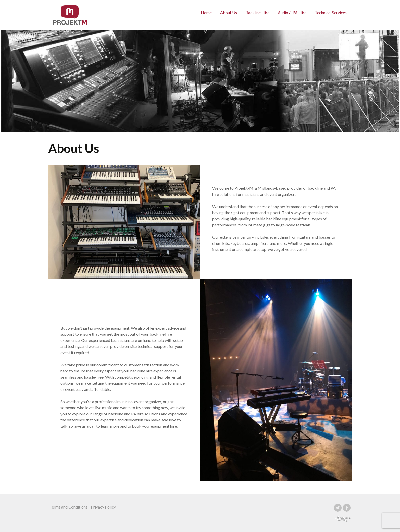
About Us (229, 12)
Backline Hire (257, 12)
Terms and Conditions (68, 507)
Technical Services (331, 12)
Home (206, 12)
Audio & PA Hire (292, 12)
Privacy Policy (103, 507)
